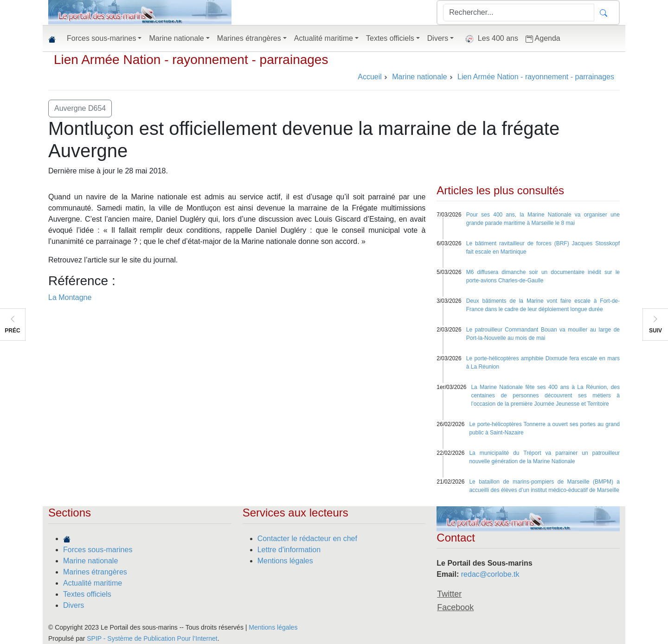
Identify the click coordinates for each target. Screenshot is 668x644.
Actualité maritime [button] (324, 38)
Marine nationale (90, 561)
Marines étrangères (95, 572)
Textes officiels (87, 594)
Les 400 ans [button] (490, 39)
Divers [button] (438, 38)
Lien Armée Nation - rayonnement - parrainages (191, 60)
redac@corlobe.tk (490, 574)
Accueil (370, 77)
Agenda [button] (543, 38)
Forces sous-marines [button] (101, 38)
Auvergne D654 (80, 108)
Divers (74, 605)
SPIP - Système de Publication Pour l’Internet (152, 638)
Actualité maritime (93, 583)
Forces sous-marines (98, 550)
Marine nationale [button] (176, 38)
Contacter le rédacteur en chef (307, 539)
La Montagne (70, 297)
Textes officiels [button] (390, 38)
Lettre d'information (289, 550)
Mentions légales (285, 561)
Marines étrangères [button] (249, 38)
